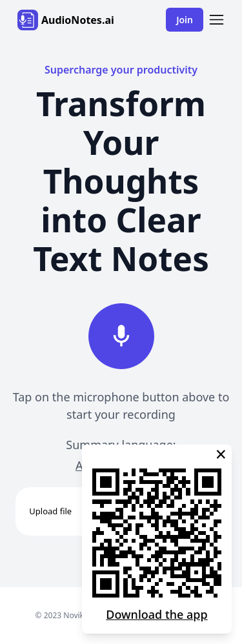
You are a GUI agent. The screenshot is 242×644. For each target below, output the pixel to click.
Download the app (156, 614)
